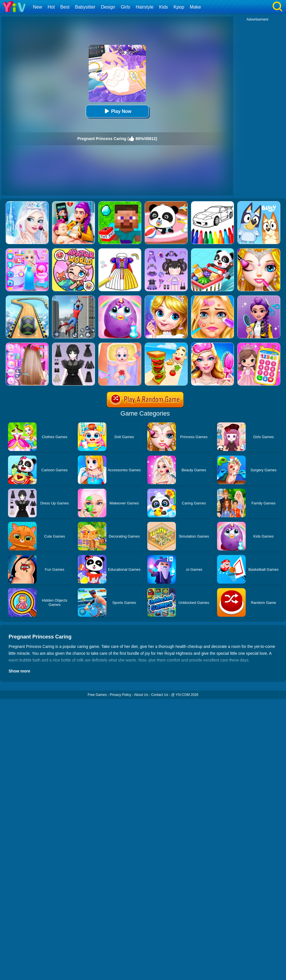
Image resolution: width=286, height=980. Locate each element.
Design (108, 7)
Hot (51, 7)
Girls (125, 7)
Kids (163, 7)
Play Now (117, 111)
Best (65, 7)
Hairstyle (145, 7)
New (37, 7)
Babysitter (85, 7)
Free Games (97, 695)
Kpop (179, 7)
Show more (19, 671)
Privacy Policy (121, 695)
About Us (141, 695)
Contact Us (160, 695)
